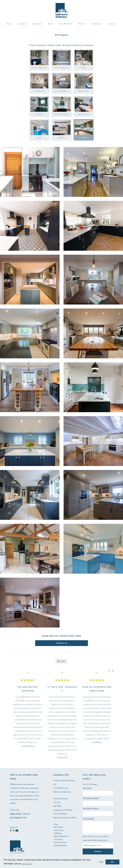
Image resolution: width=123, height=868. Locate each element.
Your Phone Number (91, 800)
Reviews (82, 24)
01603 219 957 (16, 816)
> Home (56, 826)
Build (51, 24)
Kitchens (22, 24)
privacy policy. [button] (27, 864)
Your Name (87, 790)
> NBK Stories (58, 835)
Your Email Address (91, 810)
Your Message (88, 821)
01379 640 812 (16, 820)
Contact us (62, 645)
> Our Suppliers (58, 841)
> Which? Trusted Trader (61, 838)
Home (9, 24)
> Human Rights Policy (60, 847)
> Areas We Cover (59, 832)
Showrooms (97, 24)
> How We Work (58, 829)
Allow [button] (113, 862)
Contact (112, 24)
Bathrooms (37, 24)
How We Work (66, 24)
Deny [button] (101, 862)
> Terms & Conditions (60, 844)
